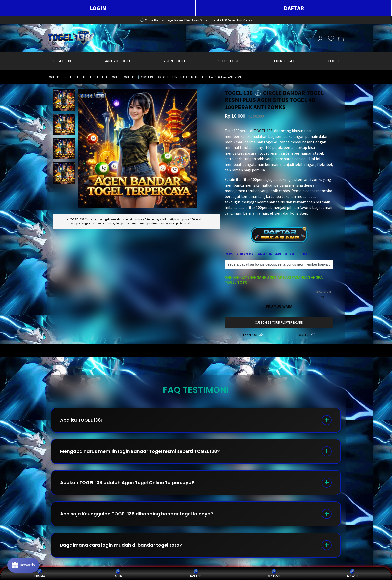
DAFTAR (294, 8)
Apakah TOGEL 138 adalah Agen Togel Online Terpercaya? (127, 482)
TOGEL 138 (54, 77)
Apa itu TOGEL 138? (82, 420)
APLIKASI (274, 573)
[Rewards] (23, 565)
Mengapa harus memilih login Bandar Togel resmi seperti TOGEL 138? (140, 451)
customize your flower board (279, 322)
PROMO (40, 573)
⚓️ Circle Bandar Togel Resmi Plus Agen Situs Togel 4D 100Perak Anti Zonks (196, 20)
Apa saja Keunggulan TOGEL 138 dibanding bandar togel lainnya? (137, 514)
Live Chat (352, 573)
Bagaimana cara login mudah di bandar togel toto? (121, 545)
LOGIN (98, 8)
